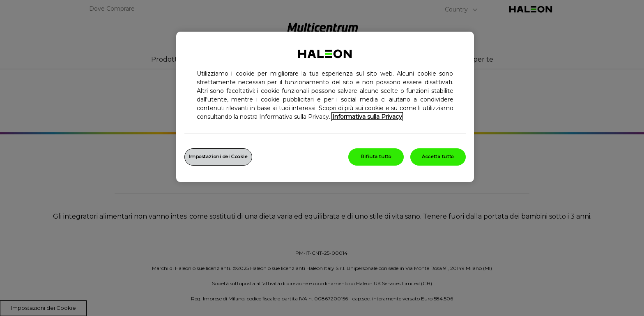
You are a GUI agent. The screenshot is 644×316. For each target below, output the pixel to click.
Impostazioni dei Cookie (218, 157)
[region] (325, 107)
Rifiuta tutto (376, 157)
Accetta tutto (438, 157)
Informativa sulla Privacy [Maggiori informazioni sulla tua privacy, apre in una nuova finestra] (367, 117)
